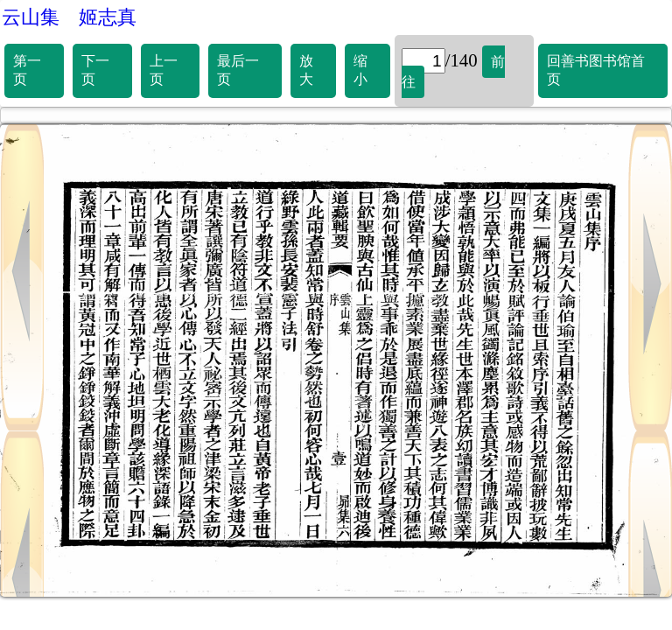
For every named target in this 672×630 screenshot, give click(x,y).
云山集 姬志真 (69, 17)
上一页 (164, 70)
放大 (306, 70)
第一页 (27, 70)
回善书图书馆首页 (596, 70)
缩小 (360, 70)
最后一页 (238, 70)
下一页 (95, 70)
